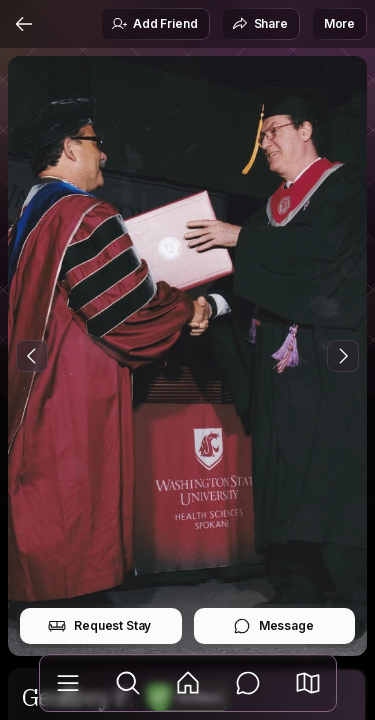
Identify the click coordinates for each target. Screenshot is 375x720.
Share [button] (260, 24)
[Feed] (188, 683)
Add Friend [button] (154, 24)
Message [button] (273, 626)
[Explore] (128, 683)
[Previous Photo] (32, 356)
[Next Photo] (343, 356)
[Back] (24, 24)
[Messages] (248, 683)
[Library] (68, 683)
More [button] (339, 23)
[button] (308, 683)
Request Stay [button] (99, 626)
